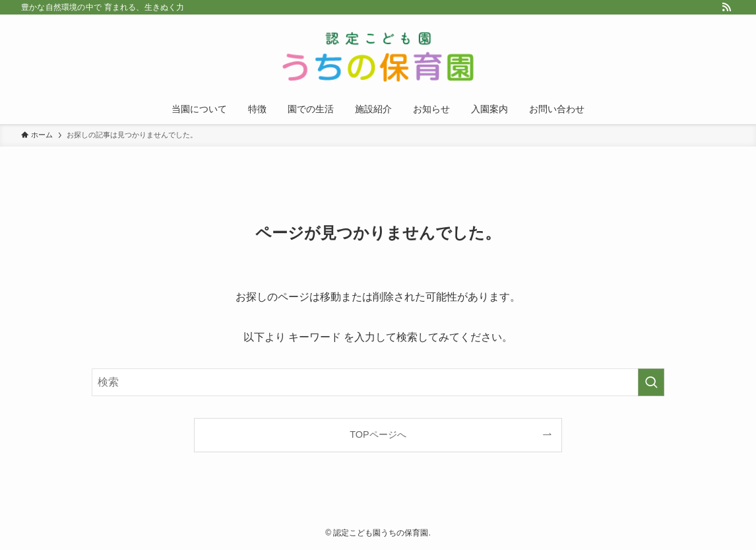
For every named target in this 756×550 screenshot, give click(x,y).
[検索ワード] (378, 382)
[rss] (726, 7)
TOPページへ (378, 434)
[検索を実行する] (651, 382)
